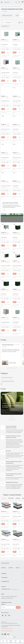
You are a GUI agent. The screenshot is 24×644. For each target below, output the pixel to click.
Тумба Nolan (15, 237)
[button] (7, 368)
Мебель (18, 568)
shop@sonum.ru (16, 589)
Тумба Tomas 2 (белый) (6, 266)
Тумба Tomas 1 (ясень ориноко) (17, 157)
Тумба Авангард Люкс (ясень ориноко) (6, 101)
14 (5, 546)
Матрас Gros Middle (17, 516)
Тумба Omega (15, 294)
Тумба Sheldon (16, 186)
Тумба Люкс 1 (15, 44)
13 (5, 518)
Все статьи (12, 419)
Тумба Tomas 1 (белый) (17, 266)
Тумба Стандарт (4, 44)
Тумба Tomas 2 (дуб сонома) (17, 101)
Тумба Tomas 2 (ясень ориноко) (6, 129)
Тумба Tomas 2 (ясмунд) (16, 129)
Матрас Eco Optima (5, 516)
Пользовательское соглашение (7, 629)
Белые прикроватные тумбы (8, 381)
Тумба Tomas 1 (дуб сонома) (5, 157)
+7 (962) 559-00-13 (6, 589)
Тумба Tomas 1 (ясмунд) (6, 186)
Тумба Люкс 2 (15, 73)
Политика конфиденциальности (7, 631)
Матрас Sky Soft (16, 544)
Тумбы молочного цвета (7, 378)
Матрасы (4, 498)
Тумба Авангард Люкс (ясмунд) (6, 73)
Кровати (18, 498)
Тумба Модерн (16, 322)
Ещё (2, 384)
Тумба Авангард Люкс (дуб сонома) (6, 322)
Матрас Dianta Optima (6, 544)
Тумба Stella (4, 294)
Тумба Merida (4, 237)
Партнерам (11, 498)
